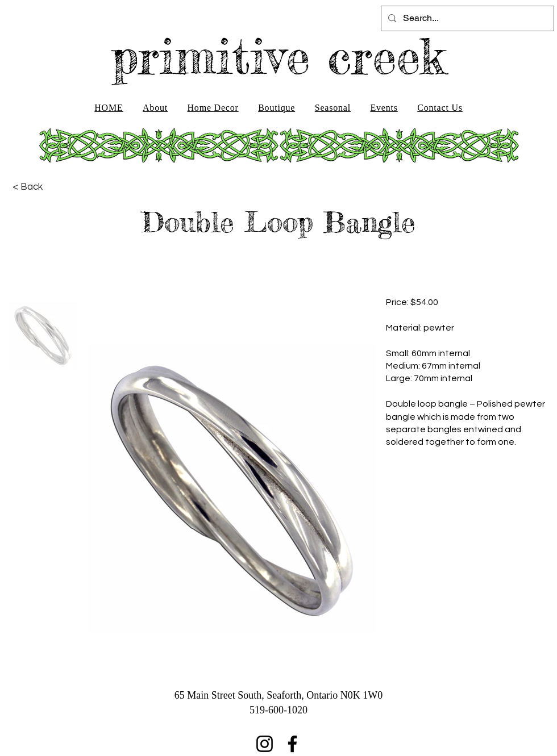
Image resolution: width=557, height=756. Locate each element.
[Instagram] (265, 744)
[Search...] (466, 18)
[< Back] (28, 187)
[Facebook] (292, 744)
